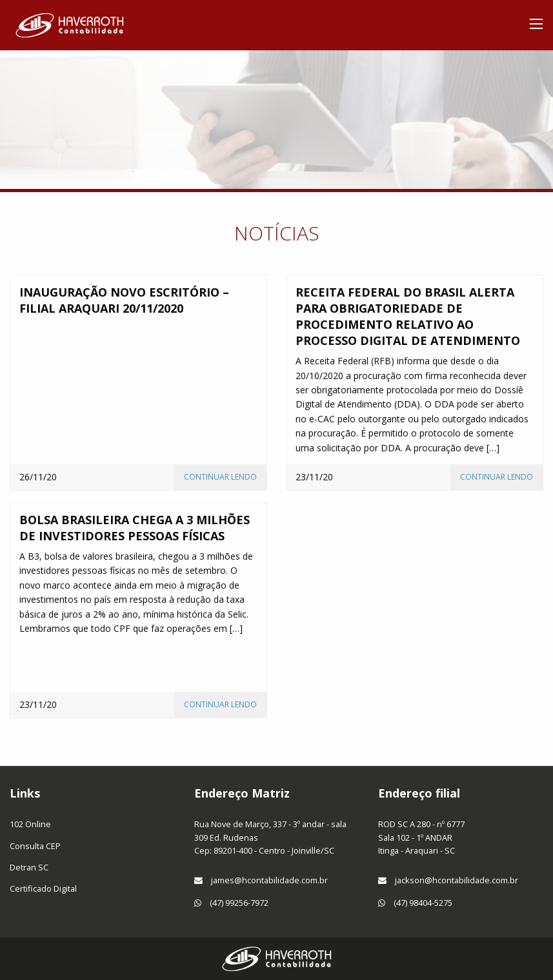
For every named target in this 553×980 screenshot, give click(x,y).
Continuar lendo (220, 477)
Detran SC (29, 867)
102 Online (30, 824)
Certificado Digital (43, 888)
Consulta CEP (35, 846)
